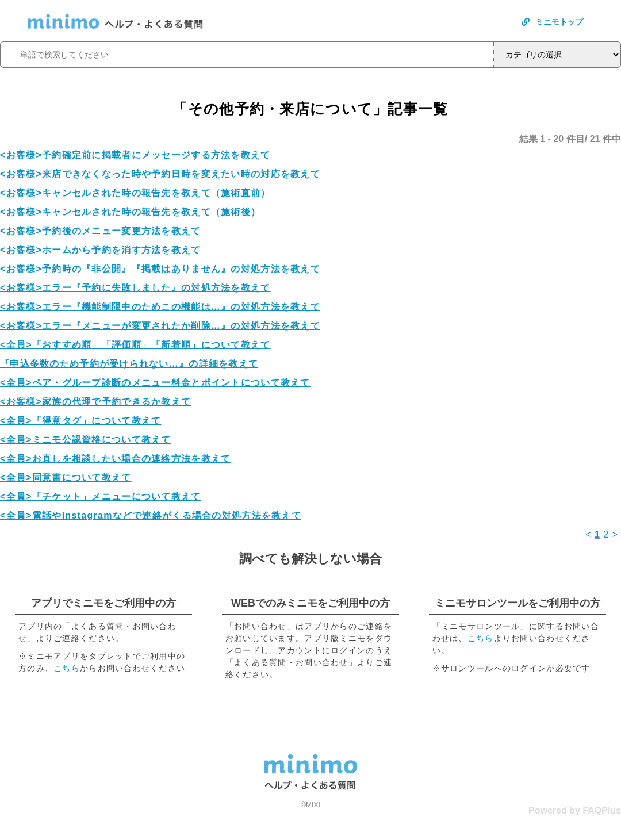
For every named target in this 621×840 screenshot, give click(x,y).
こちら (67, 668)
